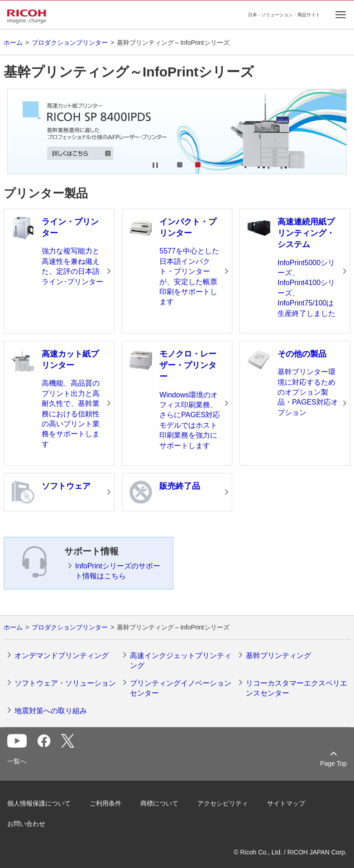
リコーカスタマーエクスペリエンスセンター (297, 688)
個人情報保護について (39, 803)
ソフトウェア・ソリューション (65, 683)
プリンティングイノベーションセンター (181, 688)
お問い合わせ (26, 824)
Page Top (333, 763)
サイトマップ (286, 803)
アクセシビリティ (223, 803)
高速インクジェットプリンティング (181, 661)
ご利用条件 (105, 803)
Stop (155, 165)
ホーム (13, 43)
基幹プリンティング (278, 656)
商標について (159, 803)
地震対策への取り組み (51, 711)
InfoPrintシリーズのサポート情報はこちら (118, 571)
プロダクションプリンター (70, 43)
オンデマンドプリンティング (62, 656)
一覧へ (17, 761)
